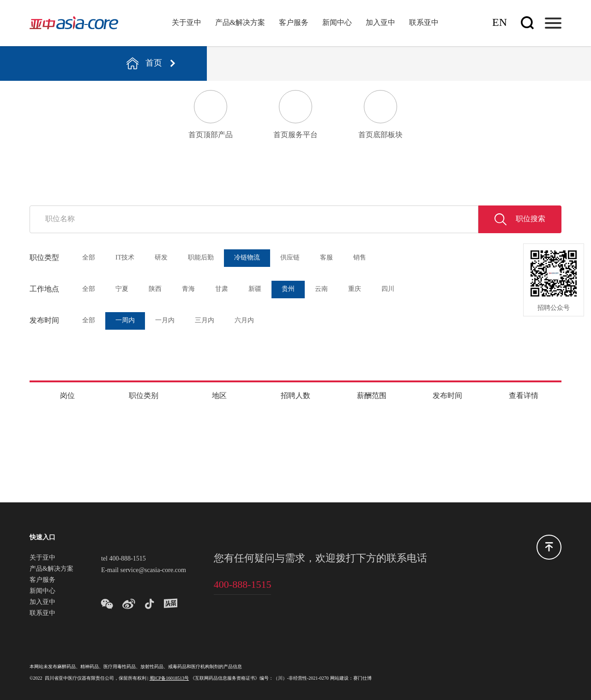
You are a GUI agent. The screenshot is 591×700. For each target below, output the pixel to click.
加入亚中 (380, 23)
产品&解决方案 (240, 23)
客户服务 (294, 23)
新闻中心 (337, 23)
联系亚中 (424, 23)
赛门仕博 (362, 679)
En (500, 23)
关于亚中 (187, 23)
